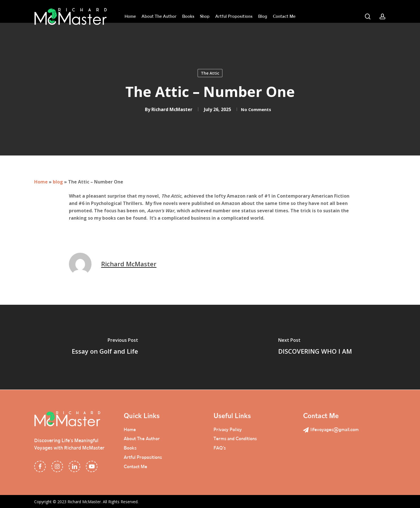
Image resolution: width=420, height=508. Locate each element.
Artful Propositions (145, 458)
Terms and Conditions (237, 439)
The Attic (210, 73)
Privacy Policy (229, 430)
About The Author (143, 439)
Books (131, 449)
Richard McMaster (169, 109)
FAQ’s (220, 449)
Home (41, 182)
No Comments (256, 109)
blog (58, 182)
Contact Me (137, 468)
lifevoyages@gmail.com (333, 430)
